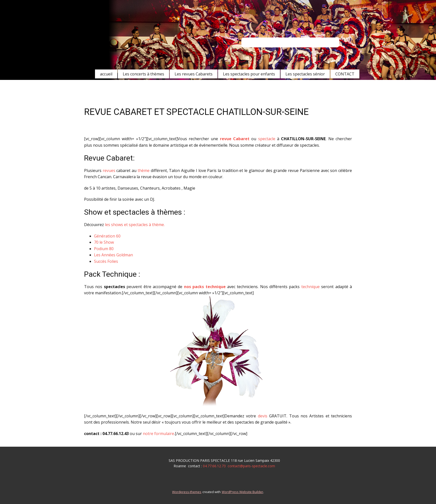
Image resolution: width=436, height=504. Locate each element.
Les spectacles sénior (305, 74)
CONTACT (345, 74)
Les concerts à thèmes (143, 74)
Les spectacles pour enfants (249, 74)
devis (263, 416)
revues (109, 170)
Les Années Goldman (113, 255)
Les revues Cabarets (194, 74)
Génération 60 (107, 236)
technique (311, 287)
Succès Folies (106, 261)
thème (144, 170)
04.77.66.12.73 (214, 466)
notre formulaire (158, 434)
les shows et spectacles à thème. (135, 225)
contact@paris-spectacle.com (251, 466)
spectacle (267, 139)
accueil (106, 74)
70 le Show (104, 242)
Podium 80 (104, 249)
